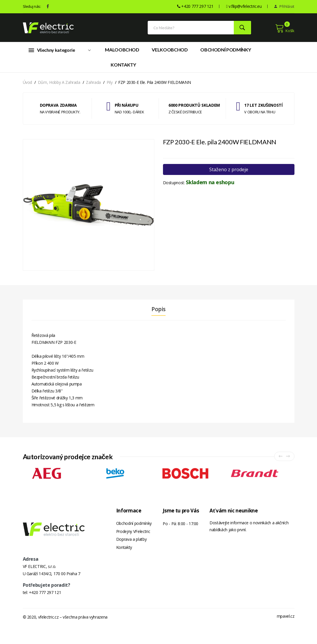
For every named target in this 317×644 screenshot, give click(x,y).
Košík (285, 29)
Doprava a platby (131, 543)
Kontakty (123, 67)
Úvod (28, 85)
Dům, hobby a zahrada (59, 85)
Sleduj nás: (32, 6)
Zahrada (93, 85)
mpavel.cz (286, 634)
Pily (110, 85)
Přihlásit (284, 6)
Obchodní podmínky (226, 52)
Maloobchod (122, 52)
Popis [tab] (158, 311)
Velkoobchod (170, 52)
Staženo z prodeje (229, 172)
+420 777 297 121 (45, 611)
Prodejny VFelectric (133, 535)
